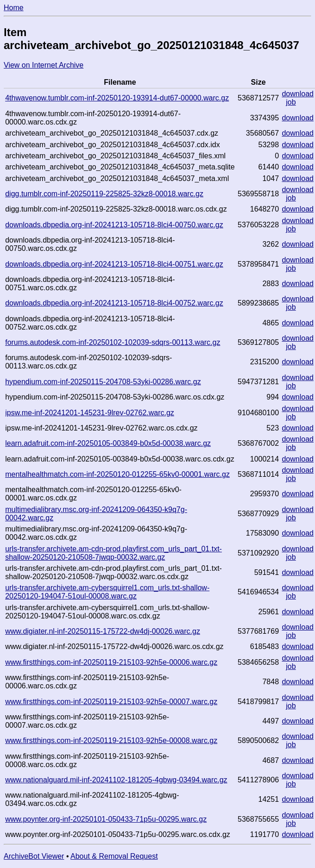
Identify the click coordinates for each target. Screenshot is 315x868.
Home (14, 8)
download (298, 94)
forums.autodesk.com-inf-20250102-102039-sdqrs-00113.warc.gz (113, 342)
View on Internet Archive (44, 65)
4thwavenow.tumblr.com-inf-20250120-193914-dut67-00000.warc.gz (117, 98)
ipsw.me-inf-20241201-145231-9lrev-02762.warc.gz (90, 413)
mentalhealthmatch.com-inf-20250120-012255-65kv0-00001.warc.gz (117, 474)
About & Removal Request (114, 856)
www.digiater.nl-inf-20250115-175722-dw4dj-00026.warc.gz (103, 631)
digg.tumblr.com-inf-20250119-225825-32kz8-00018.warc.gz (104, 194)
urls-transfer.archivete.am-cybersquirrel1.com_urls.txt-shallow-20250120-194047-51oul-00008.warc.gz (107, 592)
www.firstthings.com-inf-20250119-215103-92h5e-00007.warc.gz (111, 702)
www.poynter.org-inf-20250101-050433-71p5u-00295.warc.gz (106, 819)
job (291, 102)
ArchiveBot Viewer (34, 856)
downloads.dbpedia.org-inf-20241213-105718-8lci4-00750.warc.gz (114, 225)
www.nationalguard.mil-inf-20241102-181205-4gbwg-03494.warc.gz (116, 780)
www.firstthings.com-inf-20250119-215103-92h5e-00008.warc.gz (111, 740)
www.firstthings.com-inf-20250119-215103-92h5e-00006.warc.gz (111, 662)
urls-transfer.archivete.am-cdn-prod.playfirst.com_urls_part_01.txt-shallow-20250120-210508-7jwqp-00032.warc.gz (113, 553)
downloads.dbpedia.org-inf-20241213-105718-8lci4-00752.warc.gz (114, 303)
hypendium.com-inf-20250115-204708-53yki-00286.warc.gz (103, 382)
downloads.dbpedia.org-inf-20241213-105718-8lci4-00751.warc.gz (114, 264)
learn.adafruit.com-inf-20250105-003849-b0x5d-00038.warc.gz (108, 443)
